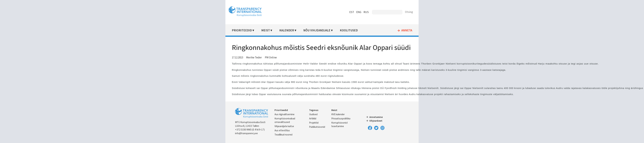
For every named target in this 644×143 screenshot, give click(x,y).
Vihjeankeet (376, 121)
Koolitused (349, 30)
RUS (366, 12)
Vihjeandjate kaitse (284, 126)
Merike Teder (254, 58)
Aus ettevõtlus (282, 130)
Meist (266, 30)
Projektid (314, 123)
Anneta (407, 31)
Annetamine (376, 117)
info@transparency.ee (246, 133)
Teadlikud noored (283, 135)
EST (352, 12)
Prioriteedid (242, 30)
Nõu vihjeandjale (317, 30)
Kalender (287, 30)
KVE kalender (338, 114)
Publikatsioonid (317, 127)
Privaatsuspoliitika (341, 119)
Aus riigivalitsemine (284, 114)
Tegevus (314, 110)
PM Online (271, 58)
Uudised (313, 114)
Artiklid (313, 119)
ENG (359, 12)
